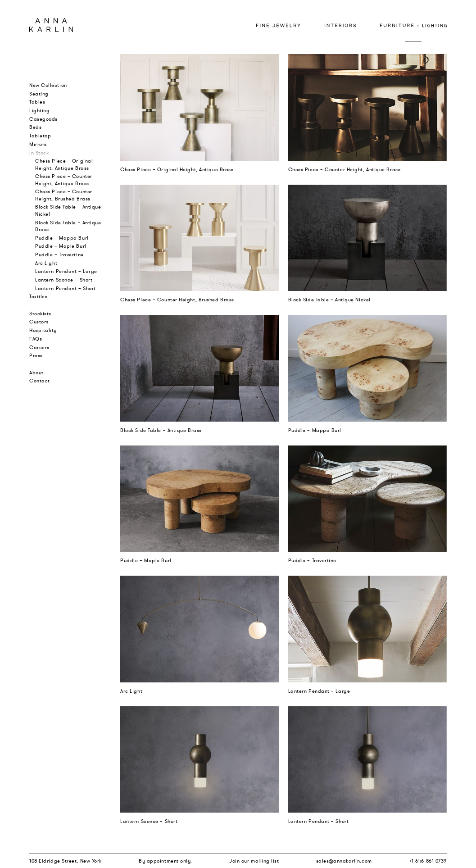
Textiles (38, 296)
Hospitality (43, 330)
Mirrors (38, 144)
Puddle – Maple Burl (61, 246)
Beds (35, 127)
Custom (39, 322)
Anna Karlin (51, 25)
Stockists (40, 314)
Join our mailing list (254, 861)
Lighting (39, 110)
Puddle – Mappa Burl (62, 238)
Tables (37, 102)
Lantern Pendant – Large (66, 271)
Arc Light (46, 263)
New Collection (48, 85)
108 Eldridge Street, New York (66, 861)
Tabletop (40, 136)
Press (36, 355)
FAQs (36, 339)
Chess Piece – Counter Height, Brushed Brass (64, 195)
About (36, 373)
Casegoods (43, 119)
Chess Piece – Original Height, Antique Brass (64, 164)
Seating (39, 94)
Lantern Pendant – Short (66, 288)
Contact (40, 381)
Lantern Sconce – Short (64, 280)
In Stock (39, 153)
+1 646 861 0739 (428, 861)
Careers (39, 347)
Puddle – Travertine (59, 254)
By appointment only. (165, 861)
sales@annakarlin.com (344, 861)
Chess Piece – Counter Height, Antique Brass (64, 180)
